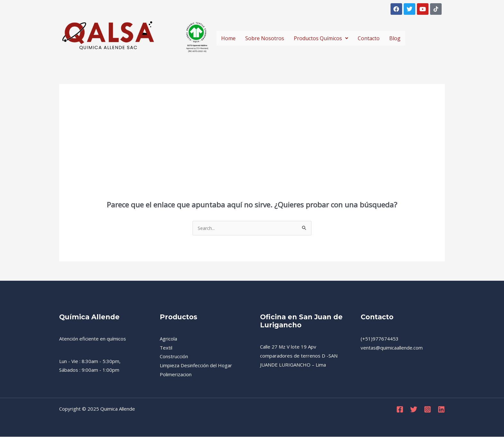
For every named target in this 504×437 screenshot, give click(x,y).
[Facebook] (400, 410)
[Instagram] (428, 410)
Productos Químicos (321, 38)
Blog (395, 38)
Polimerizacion (176, 375)
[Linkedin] (441, 410)
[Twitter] (414, 410)
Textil (166, 348)
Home (228, 38)
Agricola (168, 339)
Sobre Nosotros (265, 38)
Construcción (174, 357)
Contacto (369, 38)
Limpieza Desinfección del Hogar (196, 366)
